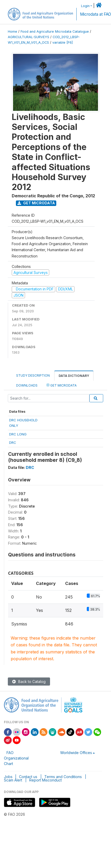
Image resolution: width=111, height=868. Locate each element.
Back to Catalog (29, 682)
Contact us (28, 777)
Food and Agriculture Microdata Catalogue (55, 31)
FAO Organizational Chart (16, 758)
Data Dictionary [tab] (74, 376)
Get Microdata (36, 203)
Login (85, 6)
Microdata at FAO (95, 14)
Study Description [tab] (33, 375)
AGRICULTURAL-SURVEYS (29, 37)
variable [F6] (63, 42)
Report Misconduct (45, 780)
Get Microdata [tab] (61, 385)
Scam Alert (13, 780)
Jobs (8, 777)
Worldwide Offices (76, 753)
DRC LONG (18, 434)
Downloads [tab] (27, 385)
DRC (13, 442)
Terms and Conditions (63, 777)
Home (13, 31)
